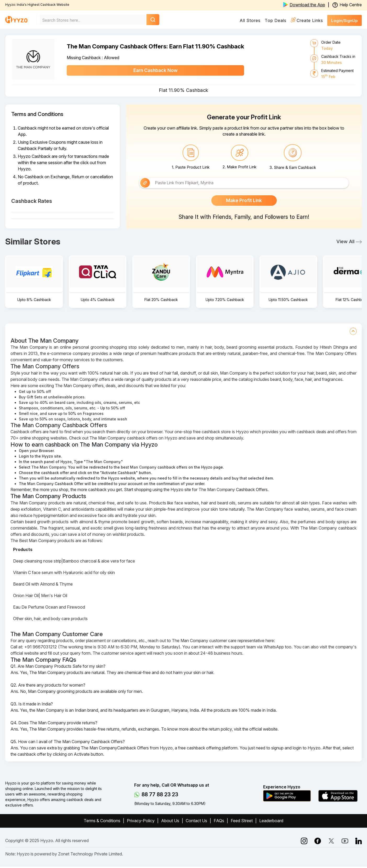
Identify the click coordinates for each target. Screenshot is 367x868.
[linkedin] (331, 842)
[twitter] (345, 842)
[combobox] (89, 20)
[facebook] (304, 842)
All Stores (250, 20)
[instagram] (318, 842)
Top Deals (276, 20)
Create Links (310, 20)
